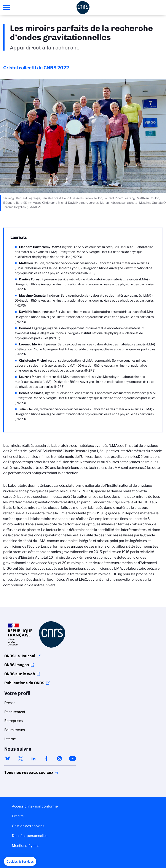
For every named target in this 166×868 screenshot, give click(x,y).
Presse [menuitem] (10, 703)
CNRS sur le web (20, 674)
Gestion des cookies (28, 826)
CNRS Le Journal (20, 656)
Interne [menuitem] (10, 739)
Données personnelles (30, 836)
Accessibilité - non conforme (35, 806)
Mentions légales (26, 846)
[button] (20, 862)
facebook (46, 758)
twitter (21, 758)
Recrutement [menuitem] (15, 712)
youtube (72, 758)
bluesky (8, 758)
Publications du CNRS (24, 683)
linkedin (34, 758)
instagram (59, 758)
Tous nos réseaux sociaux (21, 773)
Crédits (18, 816)
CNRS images (17, 665)
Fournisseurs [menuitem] (15, 730)
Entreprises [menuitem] (14, 721)
